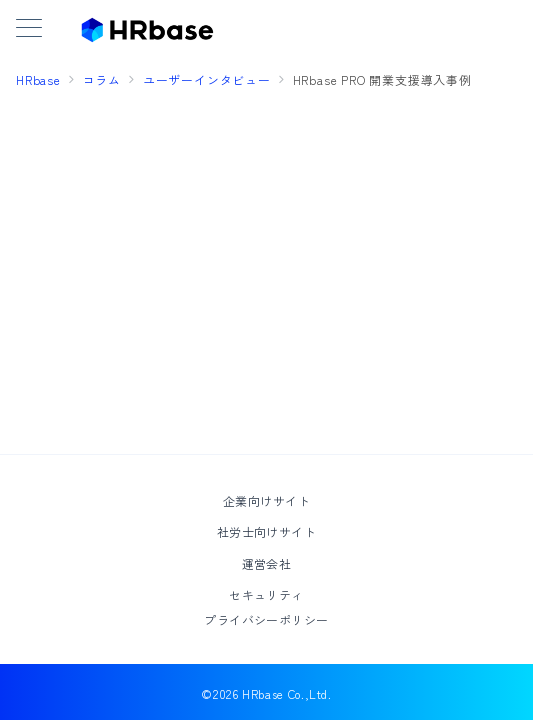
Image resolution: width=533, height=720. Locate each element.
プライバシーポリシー (266, 619)
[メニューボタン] (29, 29)
